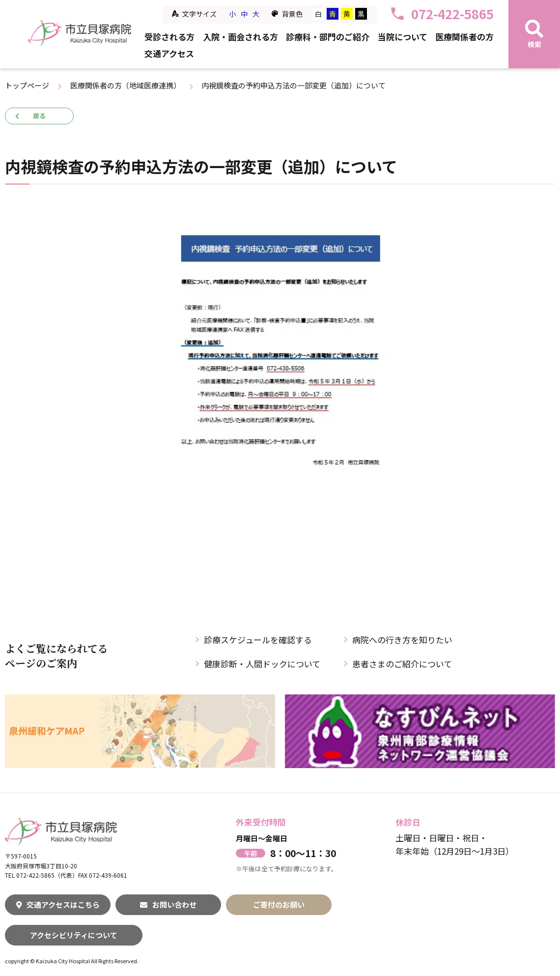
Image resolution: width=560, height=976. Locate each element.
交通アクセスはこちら (58, 904)
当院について (403, 37)
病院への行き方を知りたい (402, 640)
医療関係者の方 (464, 37)
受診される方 (169, 37)
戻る (39, 116)
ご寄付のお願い (279, 904)
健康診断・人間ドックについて (262, 664)
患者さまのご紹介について (402, 664)
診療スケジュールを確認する (258, 640)
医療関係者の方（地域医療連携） (126, 85)
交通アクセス (169, 53)
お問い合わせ (168, 904)
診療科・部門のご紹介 (328, 37)
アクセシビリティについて (74, 935)
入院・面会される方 (240, 37)
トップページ (27, 85)
